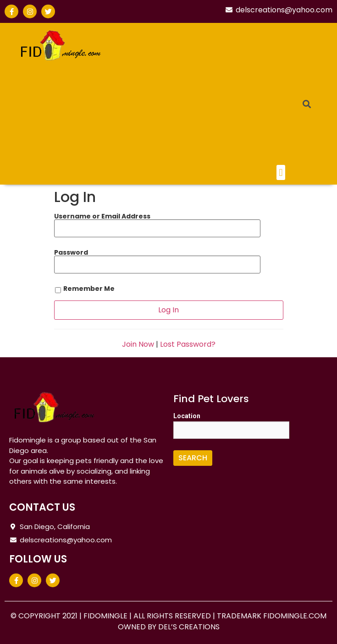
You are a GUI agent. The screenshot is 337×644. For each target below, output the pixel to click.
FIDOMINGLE (106, 616)
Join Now (138, 344)
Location (187, 416)
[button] (281, 172)
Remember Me (84, 289)
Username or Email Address (102, 216)
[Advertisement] (206, 96)
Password (71, 252)
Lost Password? (188, 344)
